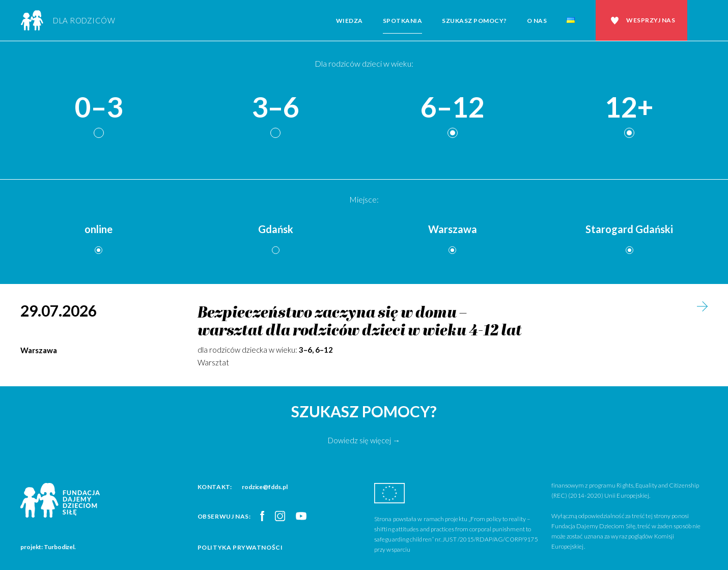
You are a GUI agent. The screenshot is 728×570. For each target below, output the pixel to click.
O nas (537, 21)
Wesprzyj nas (651, 20)
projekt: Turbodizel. (48, 547)
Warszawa (453, 229)
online (99, 229)
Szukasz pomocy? (474, 21)
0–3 (99, 108)
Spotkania (403, 21)
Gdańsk (276, 229)
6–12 (453, 108)
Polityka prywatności (240, 547)
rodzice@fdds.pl (265, 487)
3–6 (275, 108)
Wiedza (349, 21)
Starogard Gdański (629, 229)
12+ (629, 108)
